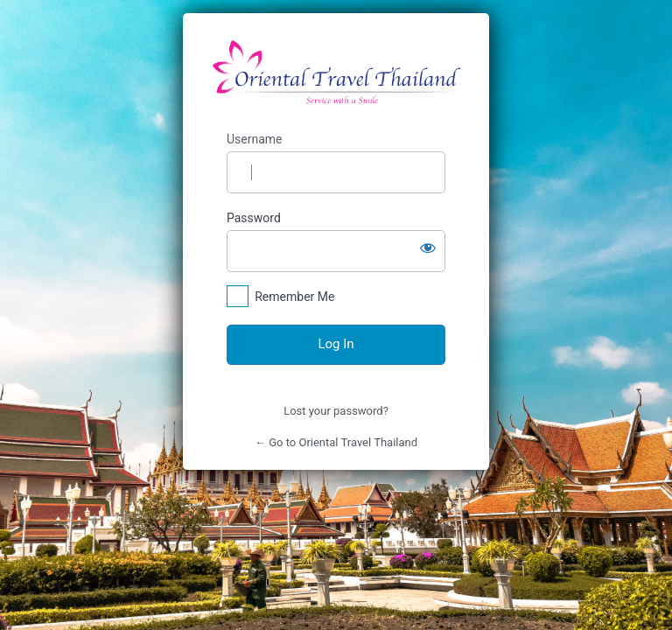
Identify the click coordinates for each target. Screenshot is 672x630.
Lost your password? (336, 411)
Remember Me (294, 297)
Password (254, 218)
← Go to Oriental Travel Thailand (336, 442)
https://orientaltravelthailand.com (336, 73)
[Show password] (428, 248)
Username (255, 139)
